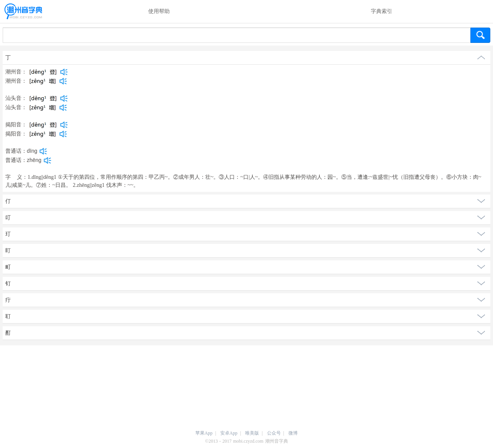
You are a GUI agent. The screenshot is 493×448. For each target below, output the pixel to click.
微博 (293, 433)
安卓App (229, 433)
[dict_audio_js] (64, 72)
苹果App (204, 433)
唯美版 (252, 433)
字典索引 (382, 11)
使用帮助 (159, 11)
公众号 (274, 433)
